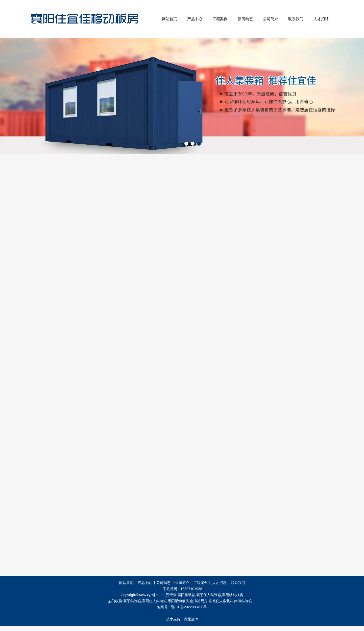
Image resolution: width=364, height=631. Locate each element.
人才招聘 (321, 19)
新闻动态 (245, 19)
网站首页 (169, 19)
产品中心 (195, 19)
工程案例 (220, 19)
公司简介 (271, 19)
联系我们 (296, 19)
